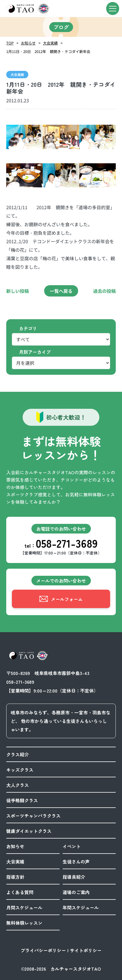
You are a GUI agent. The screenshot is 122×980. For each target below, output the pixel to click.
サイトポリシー (86, 950)
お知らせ (28, 43)
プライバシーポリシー (43, 950)
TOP (10, 43)
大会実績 (50, 43)
